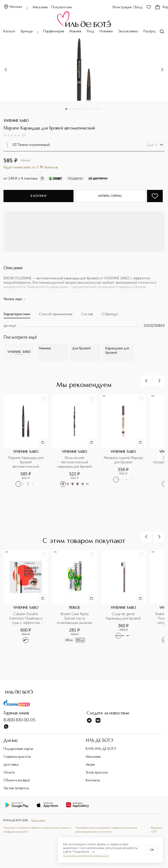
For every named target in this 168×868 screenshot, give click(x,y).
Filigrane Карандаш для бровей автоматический (26, 462)
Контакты (93, 780)
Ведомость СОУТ (157, 830)
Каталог (10, 31)
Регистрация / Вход (128, 7)
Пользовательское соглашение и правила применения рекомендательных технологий (106, 830)
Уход (90, 31)
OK (152, 850)
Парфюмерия (54, 31)
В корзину (39, 196)
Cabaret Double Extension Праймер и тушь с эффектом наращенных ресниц (26, 618)
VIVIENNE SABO (16, 121)
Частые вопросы (16, 788)
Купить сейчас (110, 196)
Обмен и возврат (17, 780)
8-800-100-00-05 (19, 720)
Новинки (106, 31)
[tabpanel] (84, 326)
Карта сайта (38, 821)
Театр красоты (97, 773)
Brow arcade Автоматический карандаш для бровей (75, 462)
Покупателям (62, 7)
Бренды (27, 31)
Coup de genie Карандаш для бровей (123, 616)
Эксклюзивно (128, 31)
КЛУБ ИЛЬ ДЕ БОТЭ (101, 749)
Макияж (75, 31)
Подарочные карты (18, 749)
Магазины (40, 7)
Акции (90, 765)
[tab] (17, 315)
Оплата (9, 773)
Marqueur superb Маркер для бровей (123, 460)
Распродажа (153, 31)
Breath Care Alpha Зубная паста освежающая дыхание (75, 618)
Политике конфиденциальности (86, 856)
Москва (13, 7)
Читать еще (15, 299)
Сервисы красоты (17, 757)
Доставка (11, 765)
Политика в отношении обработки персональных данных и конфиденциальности (37, 830)
